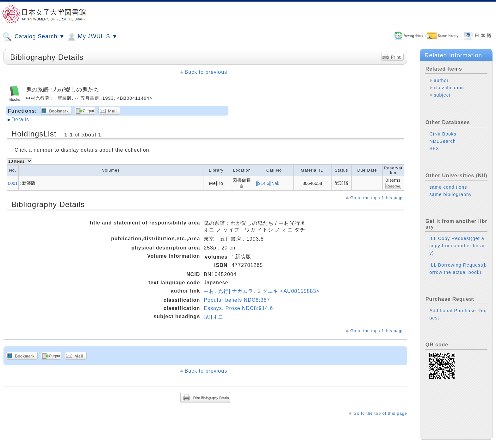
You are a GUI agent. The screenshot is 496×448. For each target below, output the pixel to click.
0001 (13, 183)
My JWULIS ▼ (92, 37)
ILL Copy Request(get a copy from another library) (457, 241)
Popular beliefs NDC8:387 (237, 300)
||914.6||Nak (268, 183)
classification (449, 88)
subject (442, 95)
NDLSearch (442, 136)
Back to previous (206, 72)
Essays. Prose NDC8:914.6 (238, 308)
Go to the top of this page (377, 198)
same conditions (448, 182)
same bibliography (450, 189)
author (441, 80)
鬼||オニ (213, 317)
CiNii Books (443, 129)
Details (20, 120)
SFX (434, 143)
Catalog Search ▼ (34, 37)
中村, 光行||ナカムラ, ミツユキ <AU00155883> (262, 291)
